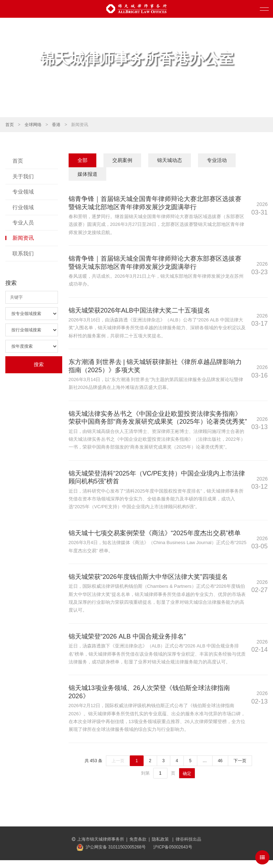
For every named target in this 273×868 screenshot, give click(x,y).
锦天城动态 (170, 160)
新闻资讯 (23, 238)
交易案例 (122, 160)
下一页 (240, 769)
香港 (56, 125)
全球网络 (33, 125)
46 (220, 769)
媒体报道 (87, 174)
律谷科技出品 (188, 847)
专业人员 (23, 223)
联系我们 (23, 253)
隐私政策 (161, 847)
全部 (82, 160)
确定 (187, 781)
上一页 (118, 769)
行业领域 (23, 207)
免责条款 (138, 847)
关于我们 (23, 176)
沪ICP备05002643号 (173, 855)
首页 (10, 125)
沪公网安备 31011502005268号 (116, 855)
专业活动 (217, 160)
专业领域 (23, 192)
